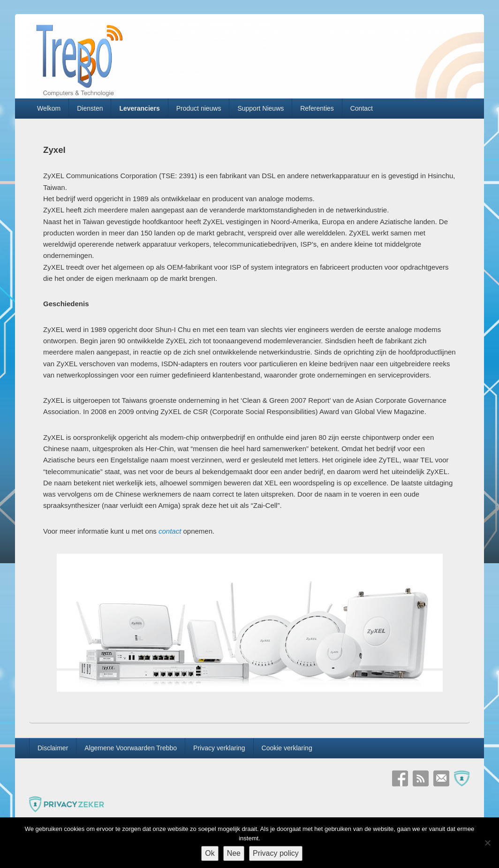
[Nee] (487, 843)
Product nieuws (199, 108)
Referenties (317, 108)
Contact (362, 108)
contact (170, 531)
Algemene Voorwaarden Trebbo (131, 748)
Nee (234, 853)
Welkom (49, 108)
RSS (421, 778)
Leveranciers (139, 108)
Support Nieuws (261, 108)
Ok (210, 853)
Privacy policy (276, 853)
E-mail (441, 778)
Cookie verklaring (287, 748)
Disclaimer (53, 748)
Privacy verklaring (219, 748)
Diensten (90, 108)
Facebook (400, 778)
